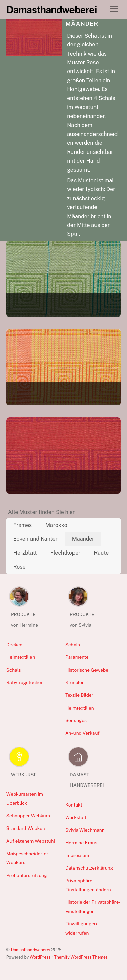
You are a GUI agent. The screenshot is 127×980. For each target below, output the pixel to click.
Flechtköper (65, 553)
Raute (101, 553)
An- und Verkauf (82, 733)
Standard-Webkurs (27, 828)
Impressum (77, 855)
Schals (14, 670)
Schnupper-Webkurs (28, 816)
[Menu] (114, 9)
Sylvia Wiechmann (85, 830)
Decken (15, 645)
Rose (19, 567)
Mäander (83, 539)
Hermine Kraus (81, 843)
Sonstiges (76, 720)
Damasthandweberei (31, 950)
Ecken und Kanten (36, 539)
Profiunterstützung (27, 875)
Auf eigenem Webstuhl (31, 841)
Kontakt (74, 805)
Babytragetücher (25, 682)
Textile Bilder (79, 695)
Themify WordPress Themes (81, 957)
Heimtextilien (21, 657)
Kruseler (75, 682)
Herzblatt (25, 553)
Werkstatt (76, 817)
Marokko (56, 525)
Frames (23, 525)
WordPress (40, 957)
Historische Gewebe (87, 670)
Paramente (77, 657)
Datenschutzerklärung (89, 868)
